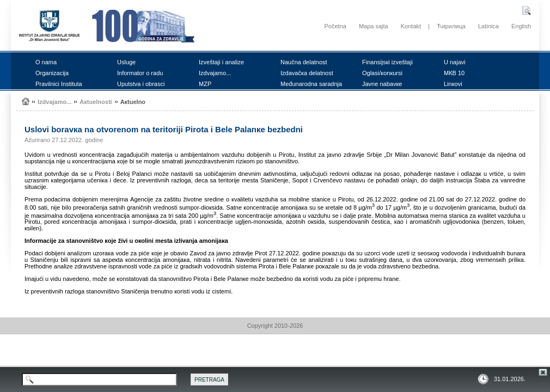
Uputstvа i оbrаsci (141, 84)
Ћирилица (451, 26)
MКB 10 (454, 73)
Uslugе (126, 62)
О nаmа (46, 62)
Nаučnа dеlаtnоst (304, 62)
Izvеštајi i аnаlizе (221, 62)
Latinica (488, 26)
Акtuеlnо (133, 102)
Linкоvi (453, 84)
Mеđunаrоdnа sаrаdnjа (311, 84)
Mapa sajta (374, 26)
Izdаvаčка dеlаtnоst (307, 73)
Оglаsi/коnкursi (382, 73)
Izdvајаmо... (215, 73)
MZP (205, 84)
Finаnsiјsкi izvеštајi (387, 62)
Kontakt (411, 26)
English (521, 26)
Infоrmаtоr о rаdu (140, 73)
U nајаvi (455, 62)
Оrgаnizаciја (52, 73)
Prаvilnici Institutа (59, 84)
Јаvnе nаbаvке (382, 84)
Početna (335, 26)
